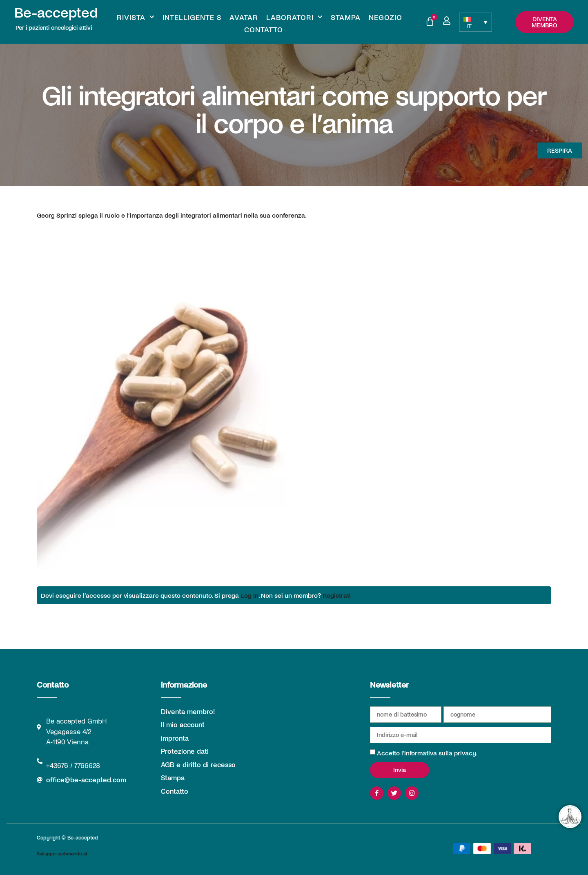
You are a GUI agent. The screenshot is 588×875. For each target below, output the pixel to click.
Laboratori (294, 17)
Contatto (264, 29)
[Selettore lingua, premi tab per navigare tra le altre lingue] (475, 22)
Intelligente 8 (192, 17)
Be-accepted (56, 12)
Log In (249, 595)
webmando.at (72, 853)
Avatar (244, 17)
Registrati (337, 595)
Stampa (346, 17)
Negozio (385, 17)
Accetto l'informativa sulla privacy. (427, 753)
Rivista (136, 17)
